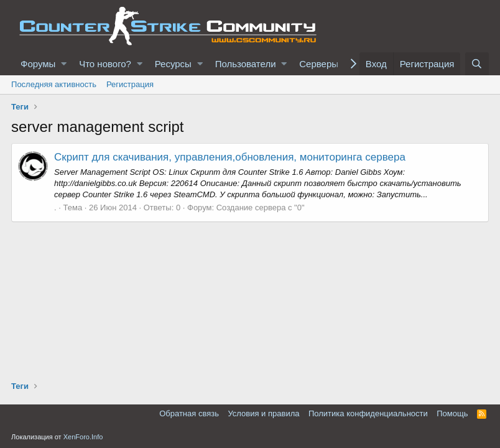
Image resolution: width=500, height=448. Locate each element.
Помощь (452, 413)
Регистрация (130, 84)
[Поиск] (477, 64)
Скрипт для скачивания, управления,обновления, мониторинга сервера (230, 157)
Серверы (319, 64)
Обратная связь (189, 413)
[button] (64, 64)
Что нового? (105, 64)
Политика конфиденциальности (368, 413)
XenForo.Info (83, 437)
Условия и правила (263, 413)
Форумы (38, 64)
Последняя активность (54, 84)
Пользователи (246, 64)
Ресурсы (173, 64)
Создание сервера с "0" (261, 208)
